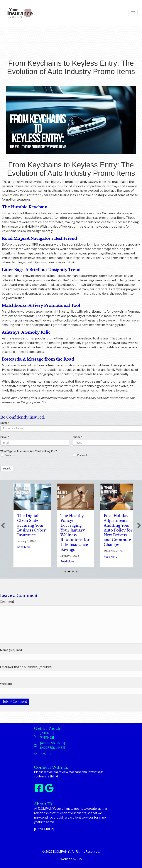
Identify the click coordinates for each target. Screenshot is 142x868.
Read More (21, 557)
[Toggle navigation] (133, 13)
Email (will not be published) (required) (26, 667)
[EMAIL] (45, 754)
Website (6, 684)
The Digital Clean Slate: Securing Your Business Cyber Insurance (72, 525)
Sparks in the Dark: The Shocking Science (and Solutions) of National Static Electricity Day (28, 530)
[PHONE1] (47, 733)
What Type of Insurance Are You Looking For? (29, 451)
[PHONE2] (47, 738)
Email (5, 437)
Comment (7, 602)
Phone (77, 437)
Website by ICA (71, 859)
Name (5, 423)
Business (7, 455)
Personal (80, 455)
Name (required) (11, 650)
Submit (7, 469)
